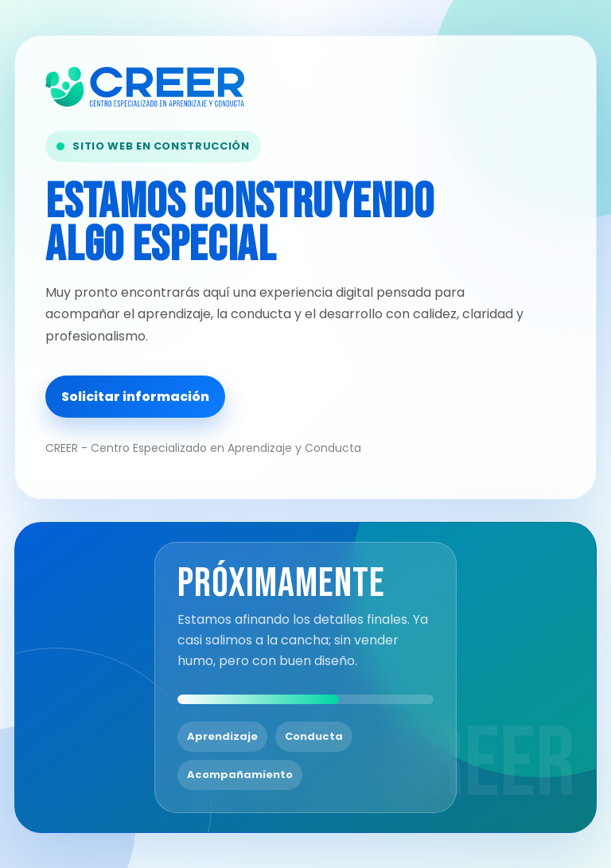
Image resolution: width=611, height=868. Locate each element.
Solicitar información (135, 397)
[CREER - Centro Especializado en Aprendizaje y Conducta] (216, 87)
